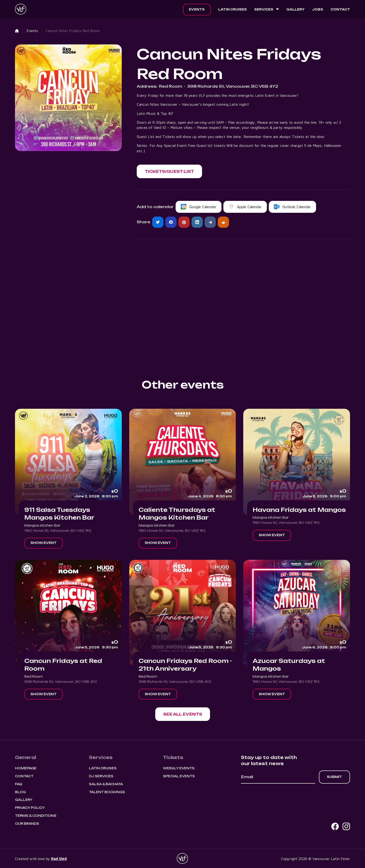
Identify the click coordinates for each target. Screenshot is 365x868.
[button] (267, 10)
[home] (21, 10)
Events (197, 9)
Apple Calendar (249, 207)
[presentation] (277, 796)
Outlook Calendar (297, 207)
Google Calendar (203, 207)
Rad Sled (59, 859)
